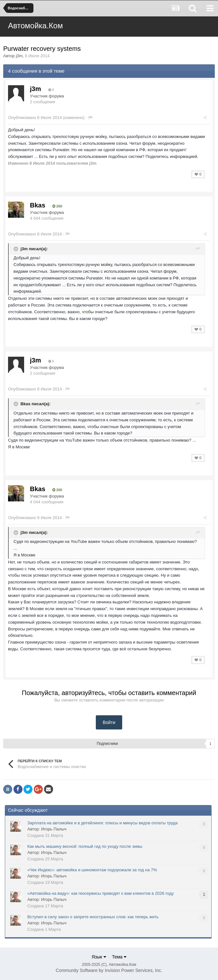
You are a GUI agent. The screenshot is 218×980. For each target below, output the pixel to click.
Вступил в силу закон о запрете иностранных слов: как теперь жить (93, 917)
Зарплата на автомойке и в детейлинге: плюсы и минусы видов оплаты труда (103, 823)
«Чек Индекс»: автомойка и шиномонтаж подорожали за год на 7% (92, 870)
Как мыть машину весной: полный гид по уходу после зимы (85, 846)
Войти (109, 722)
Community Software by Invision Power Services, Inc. (109, 970)
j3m (19, 56)
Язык (99, 957)
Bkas (38, 205)
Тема (119, 957)
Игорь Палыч (54, 829)
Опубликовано (35, 118)
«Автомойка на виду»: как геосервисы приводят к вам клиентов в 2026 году (100, 893)
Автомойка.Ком (35, 26)
